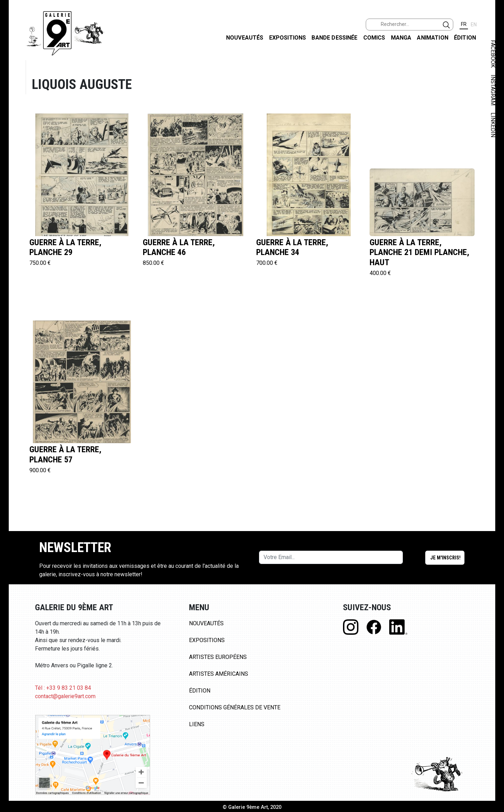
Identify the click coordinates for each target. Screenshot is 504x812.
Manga (401, 38)
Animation (432, 38)
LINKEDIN (493, 125)
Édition (465, 38)
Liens (197, 724)
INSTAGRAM (493, 90)
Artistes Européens (218, 657)
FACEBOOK (493, 54)
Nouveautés (245, 38)
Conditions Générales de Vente (235, 707)
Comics (374, 38)
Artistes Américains (219, 674)
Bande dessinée (334, 38)
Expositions (288, 38)
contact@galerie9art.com (65, 696)
